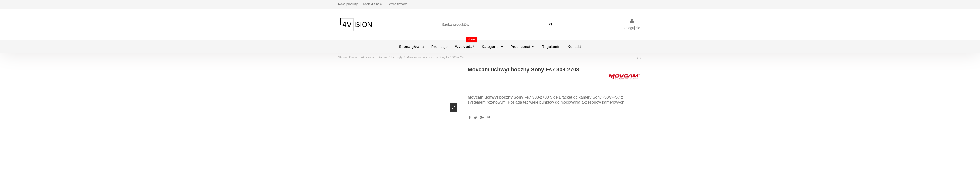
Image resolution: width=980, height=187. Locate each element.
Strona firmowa (398, 4)
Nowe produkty (348, 4)
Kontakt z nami (373, 4)
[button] (493, 47)
